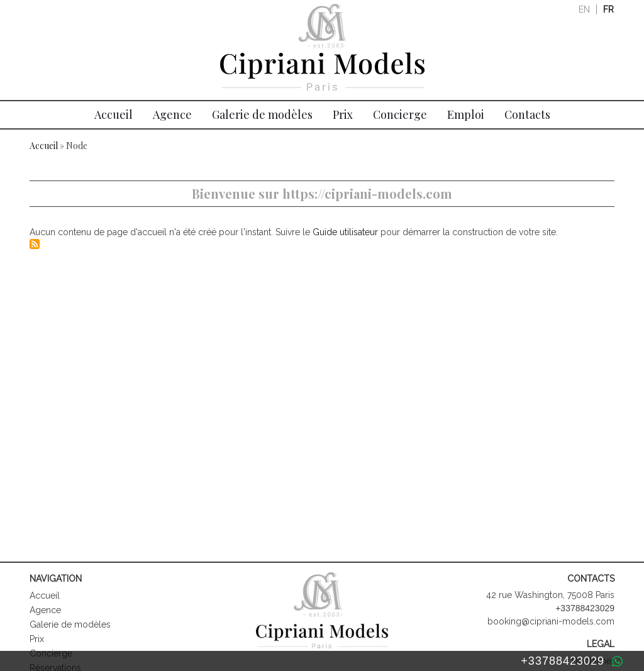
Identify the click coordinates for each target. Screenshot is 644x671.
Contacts (527, 114)
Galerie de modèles (262, 114)
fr (608, 9)
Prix (343, 114)
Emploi (466, 114)
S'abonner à (35, 244)
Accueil (114, 114)
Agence (172, 114)
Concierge (400, 114)
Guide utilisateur (345, 232)
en (584, 9)
